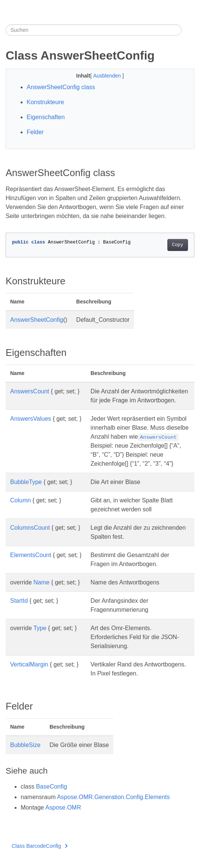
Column (20, 500)
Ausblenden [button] (108, 76)
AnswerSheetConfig (37, 320)
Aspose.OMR (63, 807)
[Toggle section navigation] (188, 30)
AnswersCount (30, 391)
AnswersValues (31, 419)
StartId (19, 601)
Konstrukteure (45, 102)
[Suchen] (94, 30)
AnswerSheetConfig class (61, 87)
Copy (178, 245)
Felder (35, 132)
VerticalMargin (29, 664)
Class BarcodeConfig (40, 846)
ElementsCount (31, 555)
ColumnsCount (30, 528)
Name (41, 582)
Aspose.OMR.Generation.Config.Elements (114, 797)
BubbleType (26, 482)
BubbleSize (25, 745)
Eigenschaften (46, 117)
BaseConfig (52, 787)
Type (40, 628)
